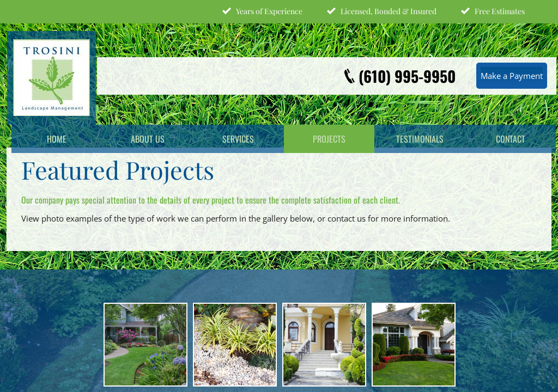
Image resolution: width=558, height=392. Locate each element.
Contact (511, 139)
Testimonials (420, 139)
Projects (329, 139)
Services (238, 139)
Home (57, 139)
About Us (148, 139)
